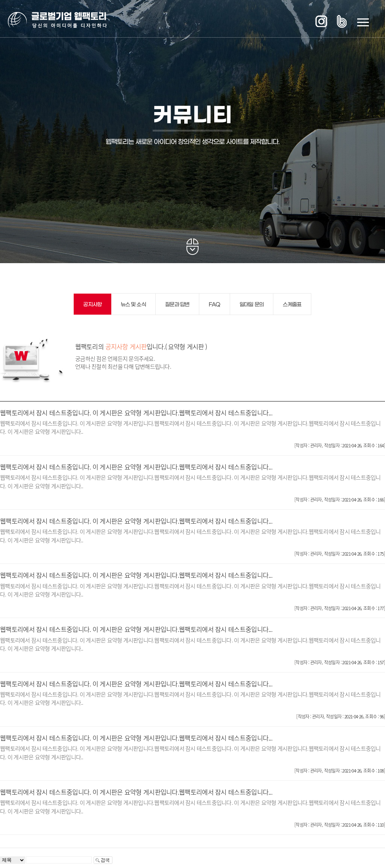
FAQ (214, 305)
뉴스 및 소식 (133, 305)
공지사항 (92, 305)
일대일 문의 (252, 305)
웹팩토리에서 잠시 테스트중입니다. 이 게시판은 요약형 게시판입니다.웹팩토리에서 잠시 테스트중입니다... (136, 413)
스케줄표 (292, 305)
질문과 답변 (177, 305)
